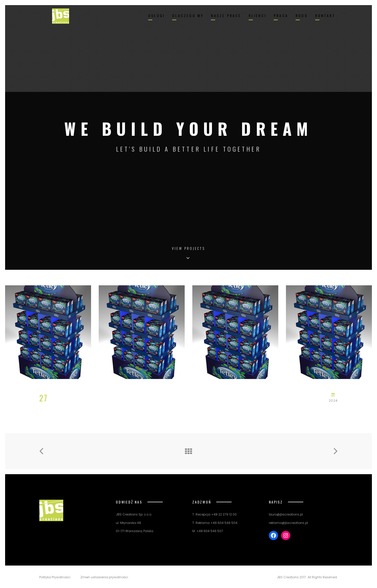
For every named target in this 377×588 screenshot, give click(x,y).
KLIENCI (257, 15)
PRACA (281, 15)
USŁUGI (156, 15)
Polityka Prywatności (55, 577)
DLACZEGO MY (188, 15)
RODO (302, 15)
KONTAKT (325, 15)
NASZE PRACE (226, 15)
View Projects (188, 249)
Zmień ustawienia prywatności (104, 577)
